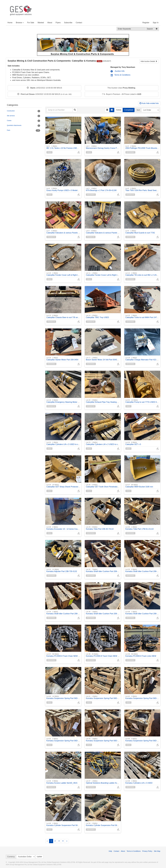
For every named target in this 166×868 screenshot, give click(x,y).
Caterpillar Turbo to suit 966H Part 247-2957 (144, 316)
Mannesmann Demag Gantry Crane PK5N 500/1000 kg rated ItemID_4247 (116, 147)
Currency (11, 857)
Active (119, 110)
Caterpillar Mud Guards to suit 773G (140, 232)
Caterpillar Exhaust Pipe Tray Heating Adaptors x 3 (107, 401)
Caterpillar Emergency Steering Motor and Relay (66, 401)
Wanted (41, 23)
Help (110, 851)
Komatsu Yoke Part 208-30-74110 (100, 528)
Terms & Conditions (120, 75)
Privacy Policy (147, 851)
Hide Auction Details (149, 61)
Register (146, 23)
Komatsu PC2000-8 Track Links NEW (141, 655)
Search (150, 29)
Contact (79, 23)
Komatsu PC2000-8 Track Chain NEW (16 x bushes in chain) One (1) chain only (79, 655)
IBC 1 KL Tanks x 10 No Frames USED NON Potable (68, 147)
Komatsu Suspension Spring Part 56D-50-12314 (66, 697)
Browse (20, 23)
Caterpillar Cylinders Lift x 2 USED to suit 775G (66, 443)
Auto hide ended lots (149, 103)
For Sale (31, 23)
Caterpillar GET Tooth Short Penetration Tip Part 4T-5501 (109, 486)
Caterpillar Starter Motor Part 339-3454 (62, 359)
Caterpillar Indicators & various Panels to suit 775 (67, 232)
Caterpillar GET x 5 (133, 443)
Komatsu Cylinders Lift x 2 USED (139, 782)
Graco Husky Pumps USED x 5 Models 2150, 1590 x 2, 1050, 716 (73, 189)
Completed (129, 110)
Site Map (157, 851)
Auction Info (118, 71)
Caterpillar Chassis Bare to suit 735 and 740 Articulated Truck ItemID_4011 (77, 316)
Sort (138, 110)
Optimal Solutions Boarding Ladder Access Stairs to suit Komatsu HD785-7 (117, 782)
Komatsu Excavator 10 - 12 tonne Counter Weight (67, 528)
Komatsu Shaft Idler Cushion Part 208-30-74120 (145, 570)
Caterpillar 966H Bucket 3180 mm (139, 486)
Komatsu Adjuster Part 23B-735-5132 (62, 570)
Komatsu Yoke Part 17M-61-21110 (140, 528)
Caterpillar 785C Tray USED (97, 316)
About (50, 23)
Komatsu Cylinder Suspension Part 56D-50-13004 (106, 824)
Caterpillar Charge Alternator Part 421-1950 (143, 359)
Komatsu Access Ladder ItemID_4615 (62, 782)
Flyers (58, 23)
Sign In (156, 23)
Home (10, 23)
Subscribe (68, 23)
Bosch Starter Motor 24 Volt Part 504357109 (104, 359)
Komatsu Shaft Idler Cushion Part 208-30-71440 (106, 570)
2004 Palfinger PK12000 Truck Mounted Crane (145, 147)
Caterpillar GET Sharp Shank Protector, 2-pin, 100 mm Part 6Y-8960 (74, 486)
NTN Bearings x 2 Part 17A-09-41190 (101, 189)
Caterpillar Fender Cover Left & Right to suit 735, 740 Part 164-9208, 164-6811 (79, 274)
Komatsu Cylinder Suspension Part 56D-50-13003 (67, 824)
